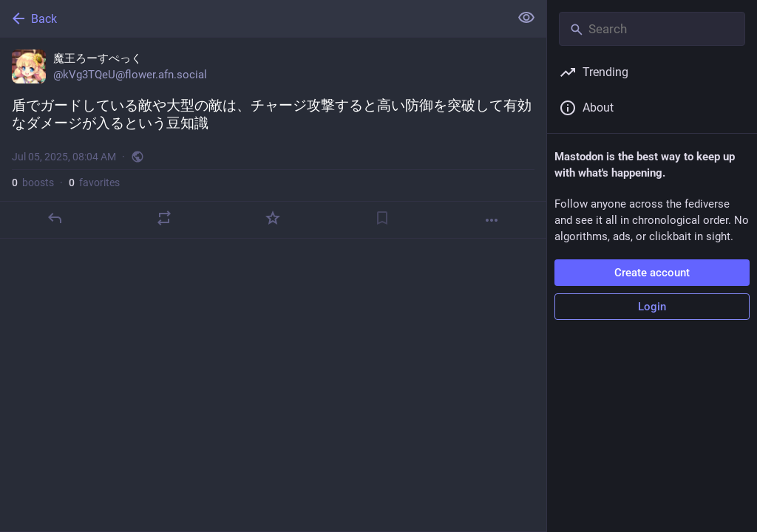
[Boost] (164, 218)
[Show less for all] (526, 18)
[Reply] (55, 218)
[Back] (253, 18)
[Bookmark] (382, 218)
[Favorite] (273, 218)
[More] (492, 220)
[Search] (652, 29)
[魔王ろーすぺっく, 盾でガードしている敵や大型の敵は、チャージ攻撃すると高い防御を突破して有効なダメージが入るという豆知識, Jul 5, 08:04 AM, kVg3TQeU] (273, 138)
